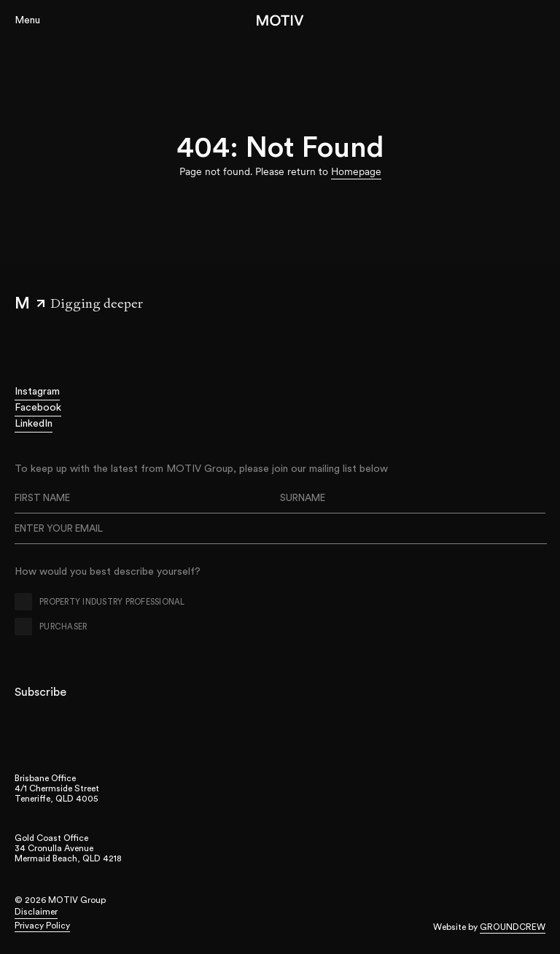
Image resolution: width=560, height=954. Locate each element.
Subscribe (40, 692)
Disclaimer (36, 912)
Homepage (356, 171)
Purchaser (63, 627)
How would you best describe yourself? (108, 572)
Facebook (38, 408)
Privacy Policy (42, 926)
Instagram (37, 392)
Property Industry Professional (112, 602)
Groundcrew (513, 927)
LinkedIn (34, 424)
